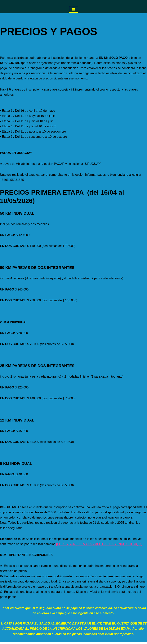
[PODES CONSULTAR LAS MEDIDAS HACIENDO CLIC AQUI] (99, 544)
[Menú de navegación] (74, 9)
